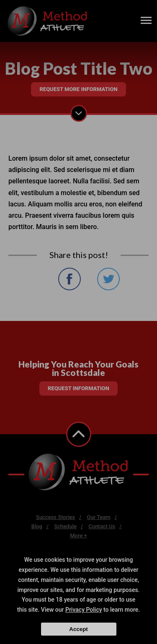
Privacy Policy (84, 610)
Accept (78, 629)
